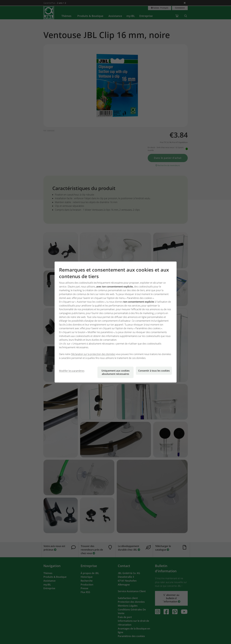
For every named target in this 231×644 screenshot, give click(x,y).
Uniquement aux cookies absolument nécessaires (115, 372)
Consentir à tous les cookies (154, 371)
